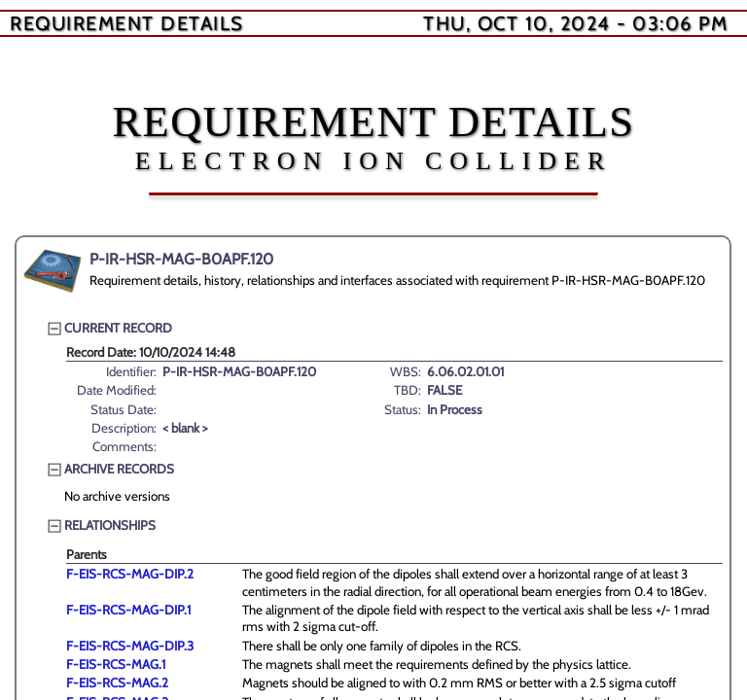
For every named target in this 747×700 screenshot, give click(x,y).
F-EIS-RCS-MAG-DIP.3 (130, 646)
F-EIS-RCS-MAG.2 (117, 682)
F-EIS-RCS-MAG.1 (116, 664)
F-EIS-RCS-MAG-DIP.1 (128, 610)
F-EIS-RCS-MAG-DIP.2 (130, 574)
